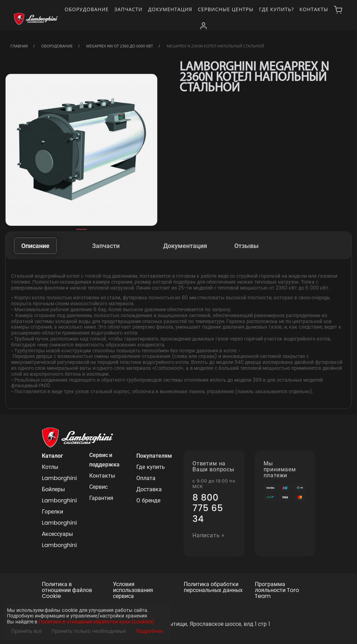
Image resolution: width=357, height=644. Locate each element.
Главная (19, 46)
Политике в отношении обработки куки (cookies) (96, 622)
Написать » (208, 536)
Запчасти (128, 9)
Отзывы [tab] (246, 246)
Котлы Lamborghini (59, 473)
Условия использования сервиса (133, 590)
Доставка (149, 489)
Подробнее (149, 631)
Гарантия (101, 498)
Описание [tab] (35, 246)
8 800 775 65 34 (208, 508)
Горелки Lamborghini (59, 517)
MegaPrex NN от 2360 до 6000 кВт (119, 46)
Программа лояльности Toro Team (277, 590)
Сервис (98, 487)
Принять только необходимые (89, 631)
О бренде (148, 500)
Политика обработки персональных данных (213, 587)
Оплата (146, 478)
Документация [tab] (185, 246)
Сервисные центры (226, 9)
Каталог (52, 456)
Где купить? (276, 9)
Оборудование (87, 9)
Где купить (150, 467)
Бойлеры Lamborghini (59, 495)
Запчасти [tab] (106, 246)
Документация (170, 9)
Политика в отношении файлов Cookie (67, 590)
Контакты (314, 9)
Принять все (26, 631)
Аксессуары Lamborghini (59, 540)
